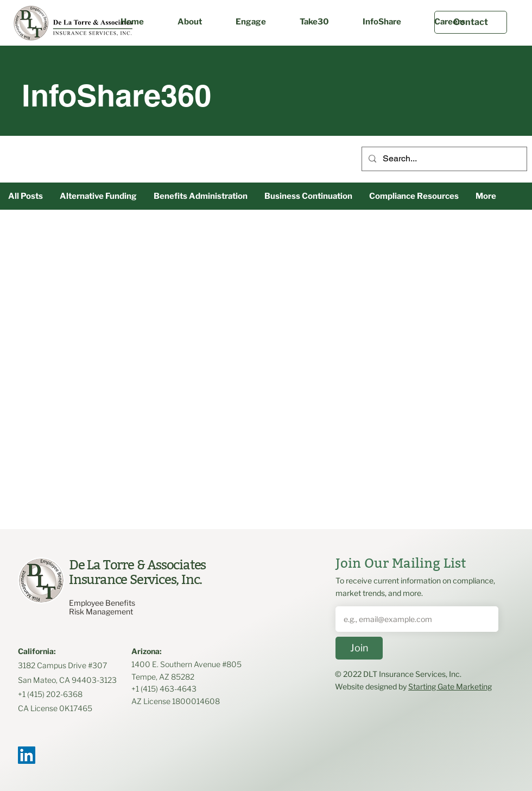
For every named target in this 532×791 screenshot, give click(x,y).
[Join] (359, 648)
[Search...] (443, 159)
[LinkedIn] (27, 755)
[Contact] (471, 22)
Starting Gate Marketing (450, 686)
